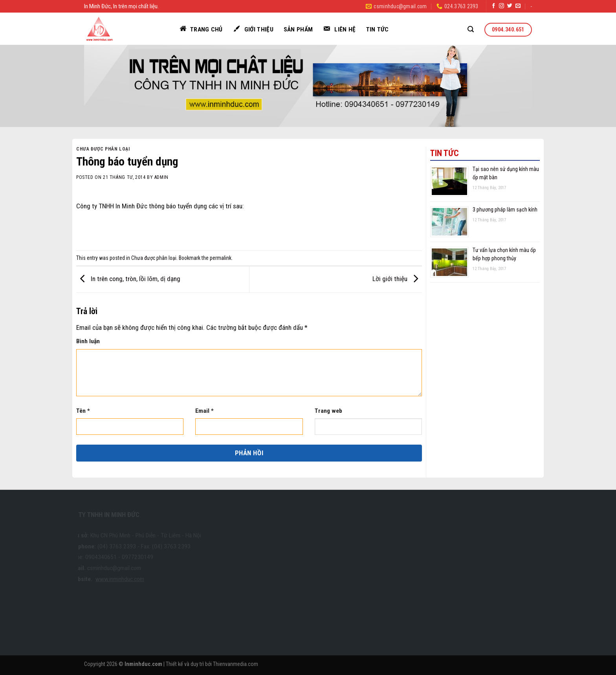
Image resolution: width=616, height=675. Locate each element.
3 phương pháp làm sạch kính (505, 210)
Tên (83, 411)
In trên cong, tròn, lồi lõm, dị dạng (128, 279)
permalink (221, 258)
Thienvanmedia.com (236, 664)
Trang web (328, 411)
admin (161, 177)
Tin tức (378, 29)
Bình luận (88, 341)
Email (204, 411)
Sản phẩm (298, 29)
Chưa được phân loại (103, 149)
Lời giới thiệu (397, 279)
